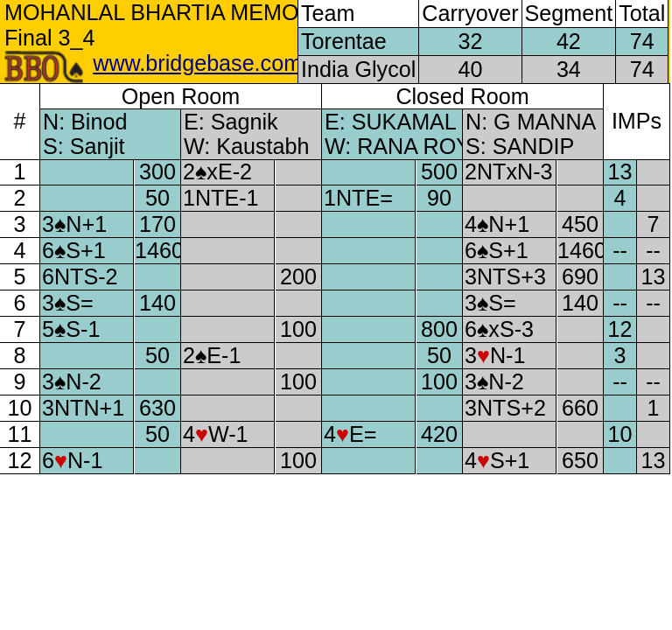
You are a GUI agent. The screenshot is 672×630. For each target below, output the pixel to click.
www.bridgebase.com (197, 63)
